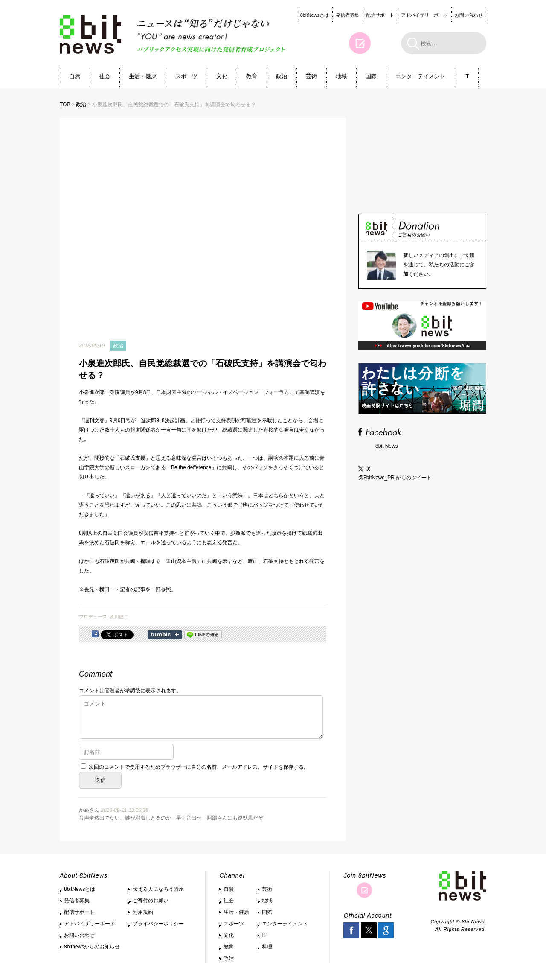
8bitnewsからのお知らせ (92, 947)
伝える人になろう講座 (158, 889)
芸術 (311, 76)
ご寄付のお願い (151, 901)
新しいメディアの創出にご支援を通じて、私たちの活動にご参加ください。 (439, 265)
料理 (267, 947)
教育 (252, 76)
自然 (75, 76)
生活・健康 (143, 76)
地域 (341, 76)
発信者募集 (347, 15)
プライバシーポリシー (158, 924)
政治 (282, 76)
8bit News (387, 446)
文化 (222, 76)
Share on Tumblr (165, 635)
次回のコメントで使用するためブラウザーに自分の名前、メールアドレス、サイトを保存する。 (199, 767)
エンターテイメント (420, 76)
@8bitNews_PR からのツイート (395, 478)
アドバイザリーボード (424, 15)
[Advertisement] (422, 153)
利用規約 (143, 912)
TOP (65, 105)
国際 (371, 76)
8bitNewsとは (315, 15)
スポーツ (186, 76)
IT (467, 76)
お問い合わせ (469, 15)
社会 (105, 76)
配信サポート (380, 15)
